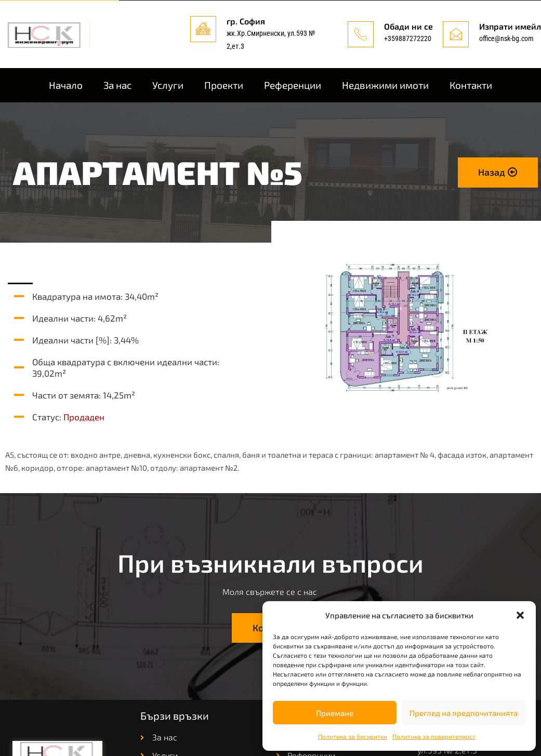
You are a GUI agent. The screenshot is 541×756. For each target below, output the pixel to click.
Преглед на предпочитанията (464, 713)
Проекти (224, 85)
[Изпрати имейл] (456, 34)
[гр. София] (203, 29)
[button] (520, 615)
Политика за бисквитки (353, 736)
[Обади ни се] (361, 34)
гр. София (246, 21)
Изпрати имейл (510, 26)
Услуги (168, 85)
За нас (117, 85)
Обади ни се (408, 26)
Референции (293, 85)
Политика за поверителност (434, 736)
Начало (66, 85)
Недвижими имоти (385, 85)
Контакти (471, 85)
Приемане (335, 713)
